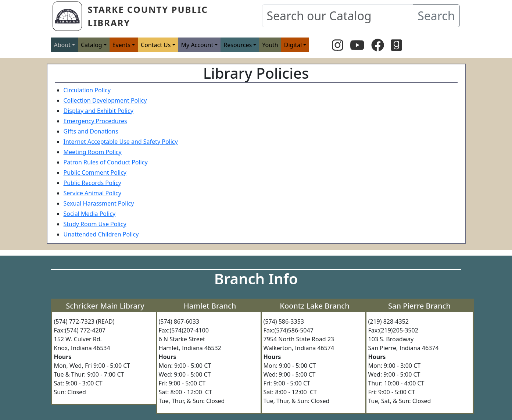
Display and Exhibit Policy (99, 111)
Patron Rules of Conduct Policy (106, 162)
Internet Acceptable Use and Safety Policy (121, 142)
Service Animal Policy (92, 193)
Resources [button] (238, 45)
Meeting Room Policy (93, 152)
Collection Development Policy (105, 100)
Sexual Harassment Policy (99, 203)
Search (436, 16)
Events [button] (121, 45)
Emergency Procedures (95, 121)
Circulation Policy (87, 90)
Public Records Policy (92, 183)
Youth (270, 45)
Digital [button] (293, 45)
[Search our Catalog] (338, 16)
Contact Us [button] (156, 45)
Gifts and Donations (91, 131)
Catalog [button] (92, 45)
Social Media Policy (90, 214)
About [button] (62, 45)
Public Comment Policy (95, 172)
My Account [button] (197, 45)
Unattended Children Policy (101, 234)
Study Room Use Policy (95, 224)
